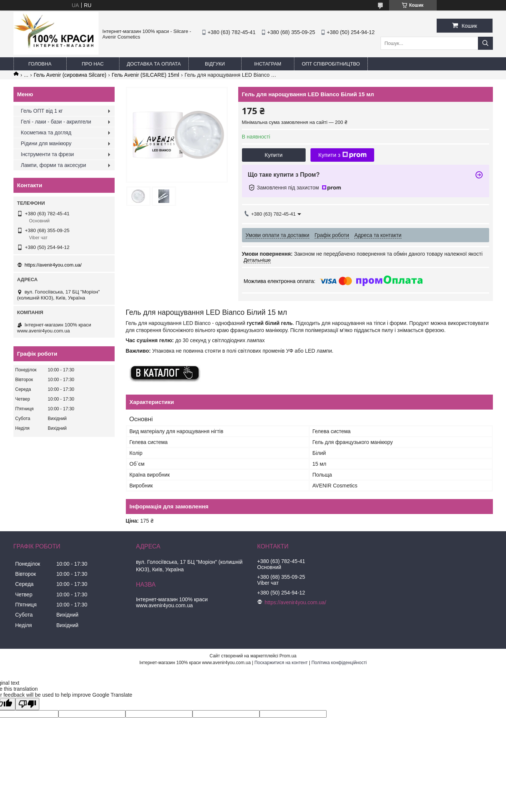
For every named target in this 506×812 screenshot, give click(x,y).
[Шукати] (485, 43)
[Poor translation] (27, 704)
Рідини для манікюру (46, 143)
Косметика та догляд (46, 133)
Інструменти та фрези (48, 154)
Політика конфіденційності (339, 663)
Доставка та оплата (154, 64)
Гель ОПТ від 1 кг (42, 111)
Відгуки (215, 64)
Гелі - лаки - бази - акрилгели (56, 122)
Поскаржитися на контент (281, 663)
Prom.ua (288, 656)
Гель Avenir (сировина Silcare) (70, 75)
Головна (40, 64)
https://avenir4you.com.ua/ (53, 265)
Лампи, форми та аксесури (54, 165)
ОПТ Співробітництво (331, 64)
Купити (274, 155)
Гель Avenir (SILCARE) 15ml (145, 75)
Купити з (343, 155)
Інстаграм (267, 64)
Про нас (93, 64)
